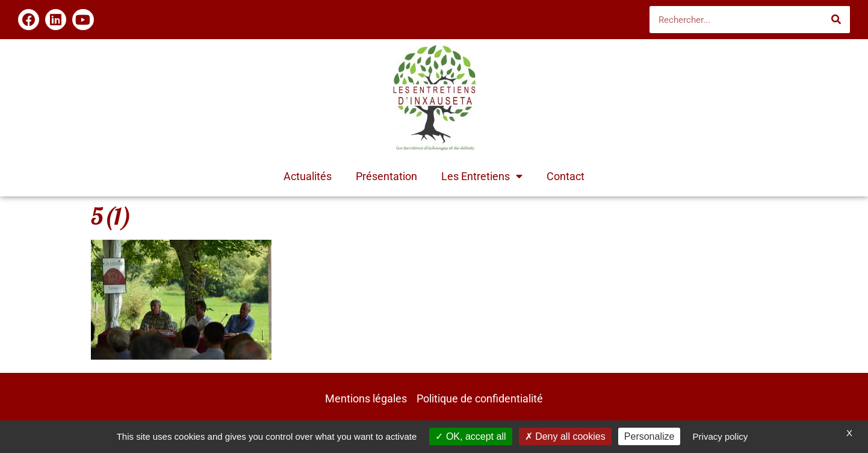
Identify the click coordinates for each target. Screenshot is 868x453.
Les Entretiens (482, 177)
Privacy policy (721, 436)
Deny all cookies (565, 436)
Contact (566, 177)
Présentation (386, 177)
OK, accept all (470, 436)
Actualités (308, 177)
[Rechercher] (836, 20)
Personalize (649, 436)
